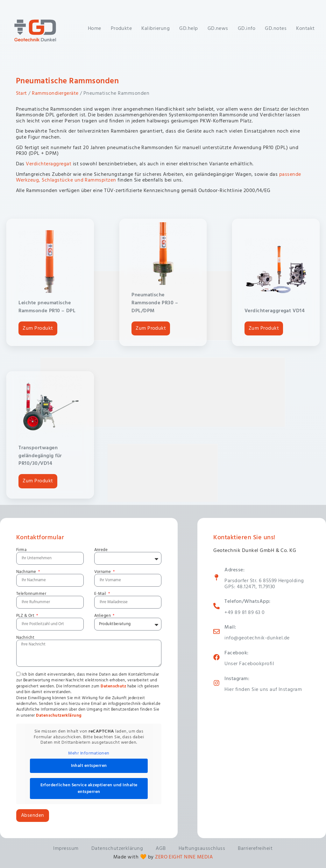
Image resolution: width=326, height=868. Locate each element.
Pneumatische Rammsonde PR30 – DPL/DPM (155, 303)
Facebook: (236, 653)
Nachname (27, 572)
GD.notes (276, 29)
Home (95, 29)
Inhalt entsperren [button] (89, 766)
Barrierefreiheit (255, 849)
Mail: (230, 627)
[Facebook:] (216, 657)
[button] (14, 854)
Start (21, 93)
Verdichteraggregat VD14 (275, 311)
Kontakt (305, 29)
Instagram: (237, 679)
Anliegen (103, 616)
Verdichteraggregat (49, 164)
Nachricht (25, 638)
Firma (21, 550)
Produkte (121, 29)
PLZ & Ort (26, 616)
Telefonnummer (31, 594)
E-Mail (101, 594)
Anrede (101, 550)
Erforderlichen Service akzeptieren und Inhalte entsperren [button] (89, 789)
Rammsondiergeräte (55, 93)
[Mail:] (216, 631)
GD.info (247, 29)
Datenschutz (113, 686)
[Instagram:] (216, 683)
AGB (161, 849)
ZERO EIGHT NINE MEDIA (184, 857)
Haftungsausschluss (202, 849)
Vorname (103, 572)
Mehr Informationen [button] (89, 754)
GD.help (188, 29)
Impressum (66, 849)
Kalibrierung (156, 29)
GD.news (218, 29)
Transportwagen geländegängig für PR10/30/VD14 (40, 456)
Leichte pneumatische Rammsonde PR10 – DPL (47, 307)
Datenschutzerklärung (59, 716)
